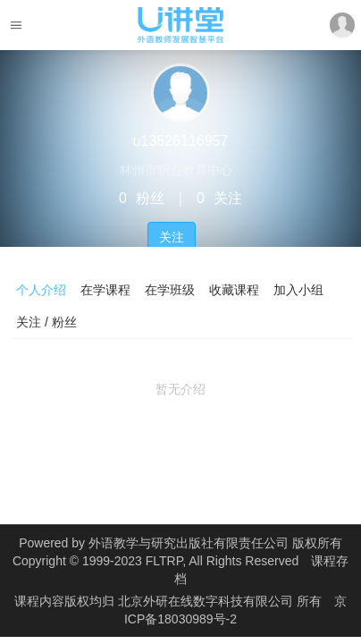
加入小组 (298, 290)
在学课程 (105, 290)
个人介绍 (41, 290)
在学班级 (170, 290)
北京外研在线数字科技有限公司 (207, 601)
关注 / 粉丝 (46, 322)
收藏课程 (234, 290)
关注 (172, 237)
